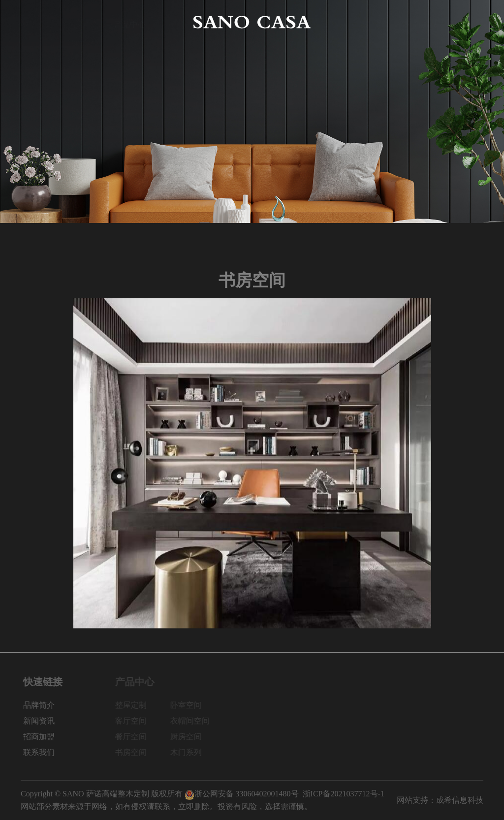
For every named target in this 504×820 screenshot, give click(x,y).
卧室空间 (190, 705)
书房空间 (135, 752)
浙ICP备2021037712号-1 (344, 794)
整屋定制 (135, 705)
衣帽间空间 (194, 721)
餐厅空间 (135, 737)
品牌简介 (83, 22)
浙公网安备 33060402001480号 (242, 794)
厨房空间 (190, 737)
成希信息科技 (460, 800)
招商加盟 (421, 22)
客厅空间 (135, 721)
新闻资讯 (374, 22)
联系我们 (468, 22)
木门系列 (190, 752)
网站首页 (36, 22)
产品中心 (130, 22)
